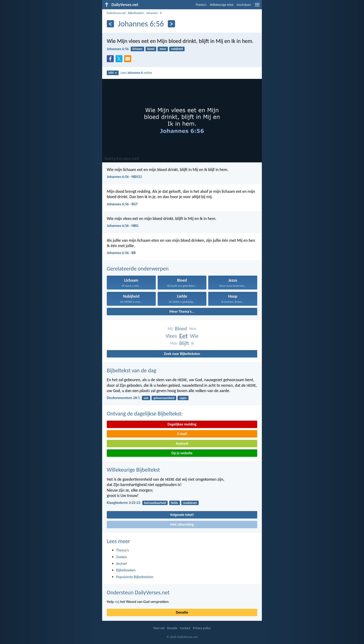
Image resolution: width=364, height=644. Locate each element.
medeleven (190, 503)
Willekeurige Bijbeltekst (133, 470)
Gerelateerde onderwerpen (138, 269)
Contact (185, 628)
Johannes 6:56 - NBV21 (124, 177)
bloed (151, 49)
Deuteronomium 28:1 (123, 398)
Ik (193, 343)
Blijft (184, 343)
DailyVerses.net (116, 13)
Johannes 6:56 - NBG (123, 226)
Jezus (163, 49)
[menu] (257, 6)
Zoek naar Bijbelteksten (182, 354)
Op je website (182, 453)
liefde (174, 503)
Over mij (159, 628)
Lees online (136, 73)
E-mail (182, 434)
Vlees (171, 336)
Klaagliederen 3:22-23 (123, 503)
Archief (121, 564)
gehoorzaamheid (164, 398)
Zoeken (122, 557)
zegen (183, 398)
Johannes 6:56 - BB (121, 253)
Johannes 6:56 (118, 49)
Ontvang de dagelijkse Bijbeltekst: (145, 414)
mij (117, 602)
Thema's (201, 5)
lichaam (137, 49)
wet (146, 398)
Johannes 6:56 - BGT (122, 204)
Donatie (182, 612)
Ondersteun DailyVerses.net (138, 592)
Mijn (174, 343)
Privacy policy (202, 628)
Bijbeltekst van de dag (132, 370)
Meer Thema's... (182, 311)
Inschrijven (244, 5)
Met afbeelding (182, 524)
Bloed (181, 329)
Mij (170, 329)
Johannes (152, 13)
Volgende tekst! (182, 515)
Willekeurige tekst (222, 5)
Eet (184, 336)
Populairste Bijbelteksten (135, 577)
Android (182, 443)
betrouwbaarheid (155, 503)
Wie (194, 336)
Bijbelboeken (136, 13)
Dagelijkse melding (182, 424)
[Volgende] (171, 24)
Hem (193, 329)
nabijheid (177, 49)
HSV (113, 73)
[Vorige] (110, 24)
